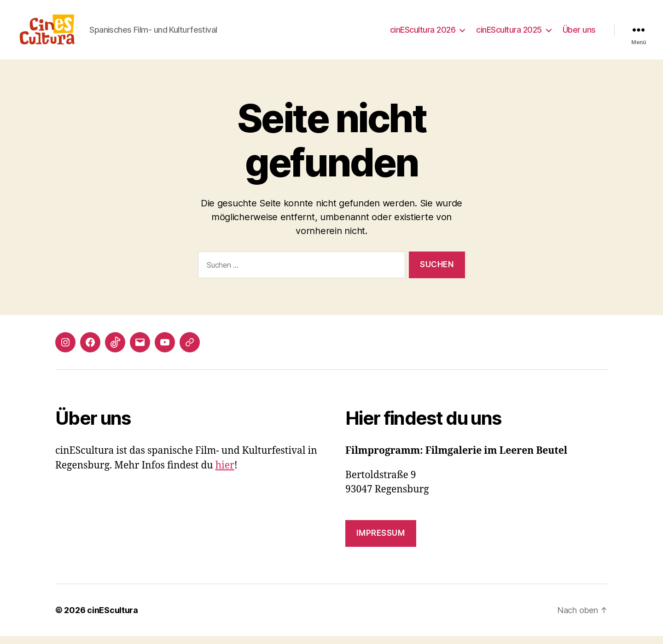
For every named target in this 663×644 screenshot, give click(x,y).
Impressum (381, 541)
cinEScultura (113, 618)
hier (225, 473)
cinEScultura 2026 (423, 33)
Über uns (579, 33)
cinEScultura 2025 (509, 33)
